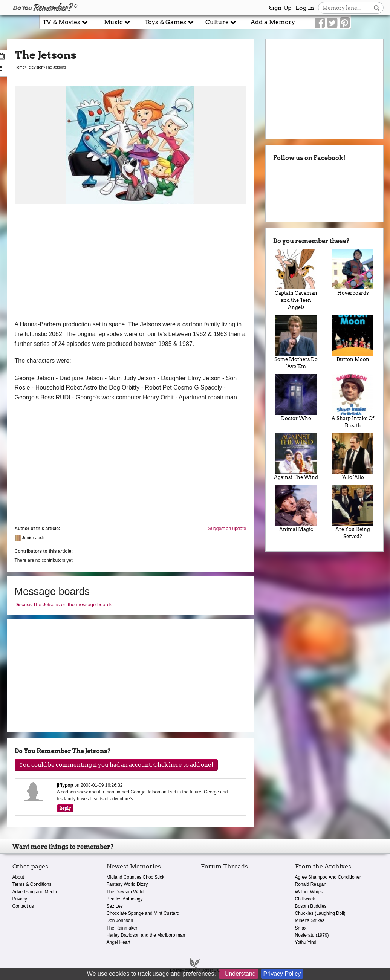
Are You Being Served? (353, 512)
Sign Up (280, 8)
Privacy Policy (282, 974)
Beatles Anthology (125, 899)
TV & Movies (65, 22)
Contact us (23, 906)
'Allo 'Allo (353, 457)
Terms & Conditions (32, 884)
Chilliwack (305, 899)
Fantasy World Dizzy (127, 884)
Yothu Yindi (306, 942)
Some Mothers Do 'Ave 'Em (296, 342)
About (18, 877)
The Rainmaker (122, 928)
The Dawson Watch (126, 892)
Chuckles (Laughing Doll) (320, 913)
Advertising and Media (35, 892)
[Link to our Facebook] (320, 23)
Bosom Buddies (311, 906)
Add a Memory (273, 22)
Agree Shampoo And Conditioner (328, 877)
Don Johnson (120, 920)
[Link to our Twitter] (332, 23)
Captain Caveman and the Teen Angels (296, 280)
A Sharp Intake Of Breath (353, 401)
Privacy (20, 899)
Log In (305, 8)
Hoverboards (353, 272)
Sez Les (115, 906)
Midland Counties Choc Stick (135, 877)
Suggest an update (227, 529)
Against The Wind (296, 457)
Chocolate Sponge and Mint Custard (143, 913)
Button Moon (353, 338)
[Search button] (377, 8)
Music (117, 22)
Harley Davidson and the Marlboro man (146, 935)
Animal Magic (296, 508)
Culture (221, 22)
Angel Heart (119, 942)
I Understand (239, 974)
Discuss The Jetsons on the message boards (63, 605)
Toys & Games (169, 22)
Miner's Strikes (310, 920)
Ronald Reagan (311, 884)
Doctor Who (296, 398)
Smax (301, 928)
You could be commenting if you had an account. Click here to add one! (116, 765)
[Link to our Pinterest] (345, 23)
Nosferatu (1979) (312, 935)
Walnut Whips (309, 892)
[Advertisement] (131, 263)
